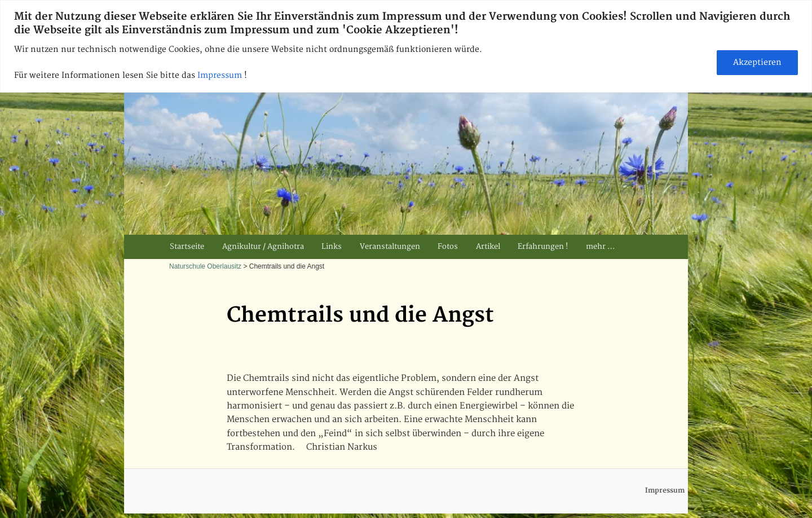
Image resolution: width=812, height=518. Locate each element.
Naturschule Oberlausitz (205, 266)
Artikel (488, 247)
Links (332, 247)
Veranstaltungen (390, 247)
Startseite (187, 247)
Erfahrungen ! (543, 247)
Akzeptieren (757, 62)
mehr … (600, 247)
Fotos (448, 247)
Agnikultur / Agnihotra (263, 247)
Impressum (221, 75)
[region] (406, 46)
